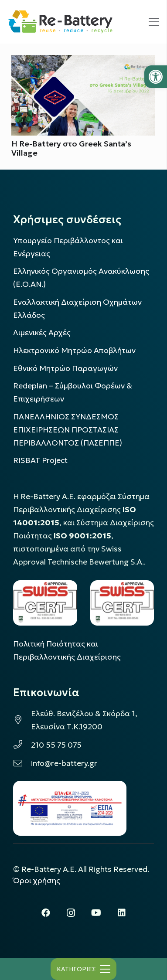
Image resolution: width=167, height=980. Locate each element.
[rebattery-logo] (60, 22)
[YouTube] (96, 913)
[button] (156, 77)
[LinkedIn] (122, 913)
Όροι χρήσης (37, 881)
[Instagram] (71, 913)
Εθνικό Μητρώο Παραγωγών (65, 368)
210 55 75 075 (56, 745)
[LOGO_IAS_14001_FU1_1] (45, 603)
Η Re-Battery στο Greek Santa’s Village (71, 149)
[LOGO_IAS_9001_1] (122, 603)
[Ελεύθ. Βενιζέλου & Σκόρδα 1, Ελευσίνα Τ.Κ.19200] (22, 720)
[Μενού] (154, 22)
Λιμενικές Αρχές (42, 333)
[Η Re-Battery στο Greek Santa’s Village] (83, 61)
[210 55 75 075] (22, 745)
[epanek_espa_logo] (70, 808)
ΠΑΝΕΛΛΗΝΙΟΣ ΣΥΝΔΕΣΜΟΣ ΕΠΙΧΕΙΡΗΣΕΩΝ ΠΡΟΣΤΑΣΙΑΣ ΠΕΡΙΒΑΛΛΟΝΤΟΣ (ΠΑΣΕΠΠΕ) (68, 430)
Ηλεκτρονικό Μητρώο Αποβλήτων (74, 350)
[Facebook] (46, 913)
